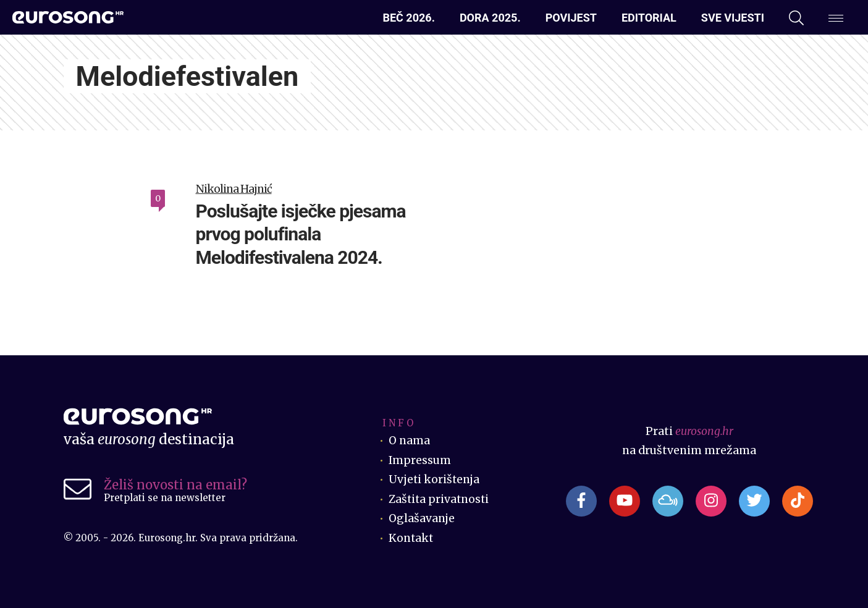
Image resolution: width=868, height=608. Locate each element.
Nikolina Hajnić (234, 189)
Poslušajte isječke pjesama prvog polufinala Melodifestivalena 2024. (301, 234)
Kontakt (411, 538)
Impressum (420, 460)
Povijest (571, 18)
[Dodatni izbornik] (836, 18)
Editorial (649, 18)
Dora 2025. (490, 18)
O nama (409, 441)
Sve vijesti (733, 18)
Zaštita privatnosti (440, 499)
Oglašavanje (422, 518)
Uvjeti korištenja (435, 479)
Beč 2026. (408, 18)
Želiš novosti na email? (175, 485)
